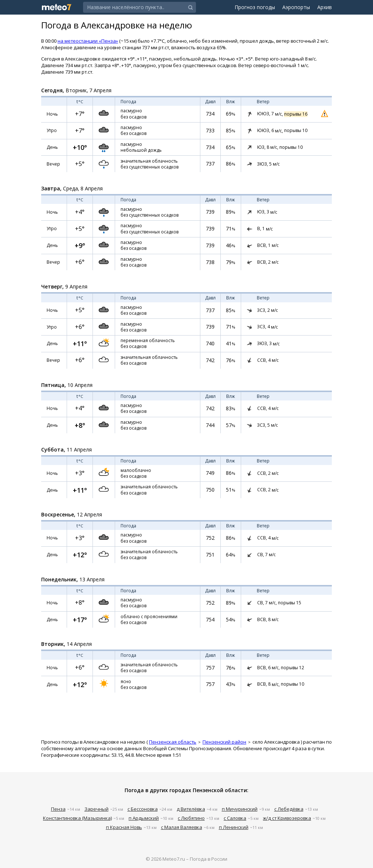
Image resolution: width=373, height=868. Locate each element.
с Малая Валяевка (182, 827)
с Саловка (235, 818)
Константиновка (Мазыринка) (77, 818)
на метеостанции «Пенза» (88, 41)
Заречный (97, 809)
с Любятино (191, 818)
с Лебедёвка (289, 809)
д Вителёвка (191, 809)
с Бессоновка (143, 809)
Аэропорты (296, 7)
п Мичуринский (240, 809)
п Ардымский (144, 818)
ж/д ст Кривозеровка (287, 818)
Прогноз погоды (255, 7)
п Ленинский (234, 827)
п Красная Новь (124, 827)
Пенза (58, 809)
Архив (325, 7)
